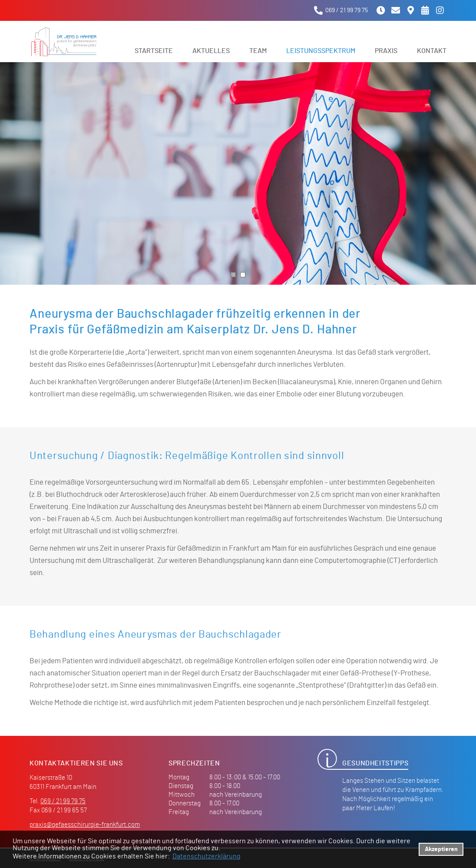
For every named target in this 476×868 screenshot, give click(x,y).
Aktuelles (211, 51)
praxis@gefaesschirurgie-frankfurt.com (85, 825)
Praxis (386, 51)
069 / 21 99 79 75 (63, 801)
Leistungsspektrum (321, 51)
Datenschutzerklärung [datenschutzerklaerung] (207, 856)
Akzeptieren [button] (441, 849)
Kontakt (432, 51)
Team (258, 51)
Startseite (154, 51)
